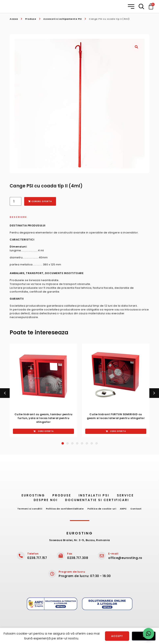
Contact (138, 510)
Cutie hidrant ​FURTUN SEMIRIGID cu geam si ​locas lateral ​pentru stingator (116, 416)
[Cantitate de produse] (16, 201)
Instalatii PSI (95, 497)
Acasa (14, 19)
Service (128, 497)
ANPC (124, 510)
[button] (131, 7)
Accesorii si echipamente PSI (62, 19)
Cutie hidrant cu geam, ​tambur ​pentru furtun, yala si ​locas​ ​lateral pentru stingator (44, 418)
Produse (31, 19)
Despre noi (45, 501)
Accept (117, 636)
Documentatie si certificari (99, 501)
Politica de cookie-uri (102, 510)
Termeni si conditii (28, 510)
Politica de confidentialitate (64, 510)
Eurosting (29, 497)
